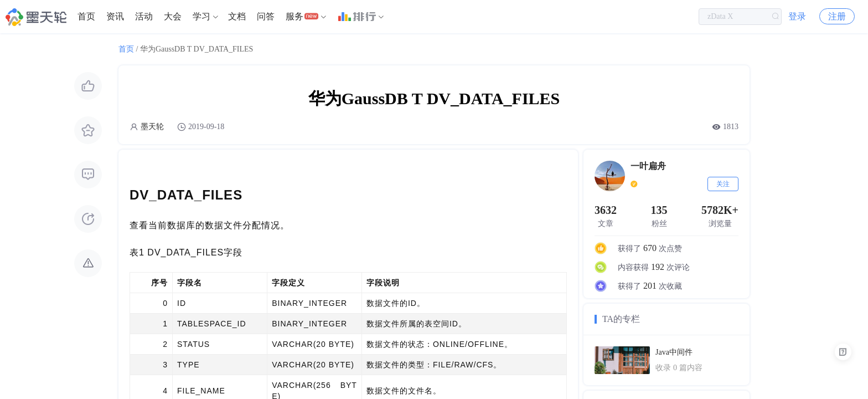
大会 (173, 16)
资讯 (115, 16)
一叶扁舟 (648, 166)
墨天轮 (152, 127)
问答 (266, 16)
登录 (797, 16)
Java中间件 (674, 352)
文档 (237, 16)
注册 (837, 16)
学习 (201, 16)
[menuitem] (86, 17)
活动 (144, 16)
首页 (86, 16)
